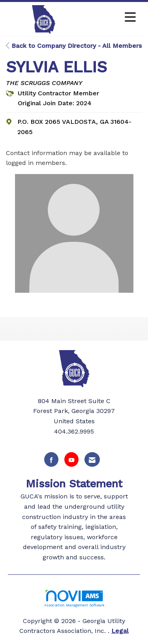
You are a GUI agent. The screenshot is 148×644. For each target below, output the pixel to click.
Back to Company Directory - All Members (74, 46)
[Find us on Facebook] (51, 459)
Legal (120, 631)
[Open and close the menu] (111, 18)
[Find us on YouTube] (71, 459)
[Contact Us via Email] (92, 459)
